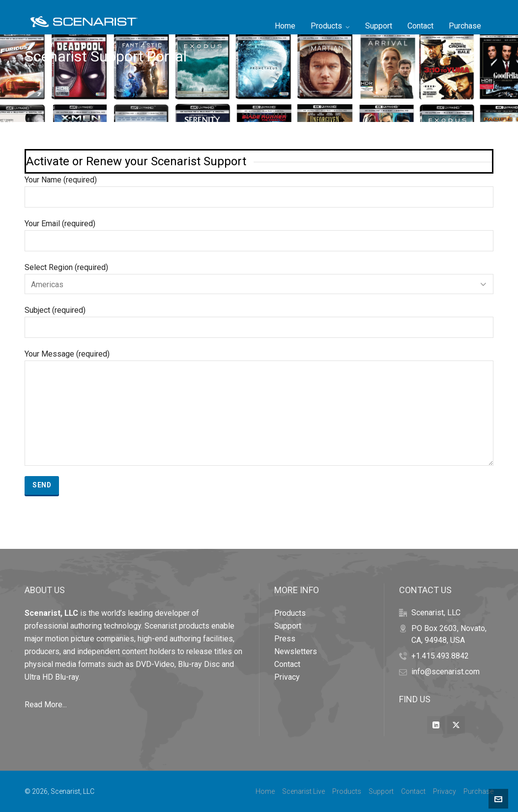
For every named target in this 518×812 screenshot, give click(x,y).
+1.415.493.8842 (440, 656)
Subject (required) (259, 319)
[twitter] (456, 725)
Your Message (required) (259, 360)
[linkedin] (436, 725)
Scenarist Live (303, 791)
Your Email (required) (259, 232)
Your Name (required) (259, 189)
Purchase (478, 791)
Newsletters (296, 651)
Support (288, 626)
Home (265, 791)
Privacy (287, 677)
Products (290, 613)
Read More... (46, 705)
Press (285, 639)
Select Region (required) (259, 276)
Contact (287, 664)
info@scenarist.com (446, 672)
